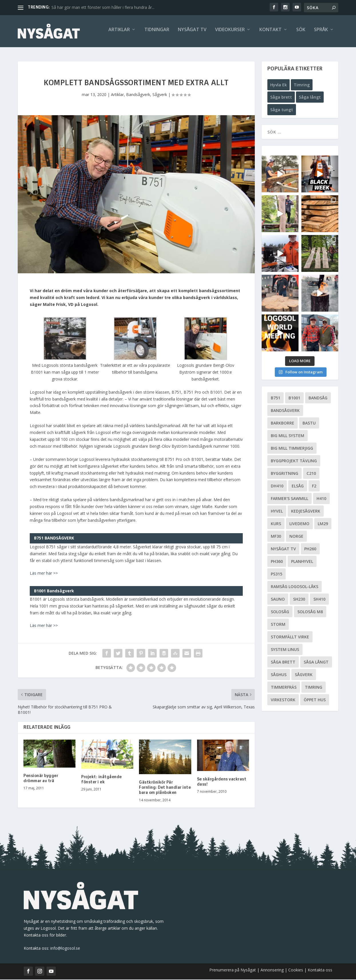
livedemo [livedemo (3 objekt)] (299, 524)
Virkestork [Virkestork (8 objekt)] (283, 701)
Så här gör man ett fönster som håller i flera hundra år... (103, 7)
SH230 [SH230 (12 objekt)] (299, 600)
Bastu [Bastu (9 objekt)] (309, 424)
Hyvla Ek (279, 85)
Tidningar (157, 33)
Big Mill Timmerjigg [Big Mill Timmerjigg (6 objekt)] (292, 449)
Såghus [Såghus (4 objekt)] (279, 675)
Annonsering (272, 970)
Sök (301, 33)
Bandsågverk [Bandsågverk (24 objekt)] (285, 411)
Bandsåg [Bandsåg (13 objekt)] (318, 399)
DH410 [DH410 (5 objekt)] (277, 487)
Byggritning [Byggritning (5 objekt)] (285, 474)
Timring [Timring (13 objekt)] (314, 688)
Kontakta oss (320, 970)
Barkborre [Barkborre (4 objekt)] (283, 424)
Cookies (296, 970)
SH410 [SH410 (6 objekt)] (319, 600)
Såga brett (281, 98)
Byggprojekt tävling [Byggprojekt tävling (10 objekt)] (294, 462)
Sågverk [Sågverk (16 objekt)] (304, 675)
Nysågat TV (192, 33)
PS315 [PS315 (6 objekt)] (277, 575)
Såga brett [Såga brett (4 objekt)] (283, 663)
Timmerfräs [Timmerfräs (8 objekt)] (284, 688)
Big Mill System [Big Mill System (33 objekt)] (288, 436)
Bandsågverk (138, 95)
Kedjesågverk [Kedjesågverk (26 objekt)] (306, 512)
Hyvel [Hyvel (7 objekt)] (277, 512)
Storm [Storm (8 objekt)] (278, 625)
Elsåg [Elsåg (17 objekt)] (298, 487)
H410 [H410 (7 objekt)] (321, 499)
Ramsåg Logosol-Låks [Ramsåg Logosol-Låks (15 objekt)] (295, 587)
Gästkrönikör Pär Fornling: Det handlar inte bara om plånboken (165, 788)
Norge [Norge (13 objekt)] (296, 537)
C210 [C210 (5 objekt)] (311, 474)
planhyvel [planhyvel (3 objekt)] (302, 562)
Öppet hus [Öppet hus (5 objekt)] (315, 701)
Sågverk (160, 95)
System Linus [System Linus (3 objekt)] (285, 650)
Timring (302, 85)
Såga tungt (282, 110)
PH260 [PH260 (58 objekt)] (310, 550)
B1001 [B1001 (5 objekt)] (294, 399)
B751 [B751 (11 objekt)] (276, 399)
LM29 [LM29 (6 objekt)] (323, 524)
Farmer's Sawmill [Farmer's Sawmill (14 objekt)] (290, 499)
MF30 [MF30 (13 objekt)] (276, 537)
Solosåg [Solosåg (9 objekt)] (280, 612)
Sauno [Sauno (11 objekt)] (278, 600)
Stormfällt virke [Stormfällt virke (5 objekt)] (290, 638)
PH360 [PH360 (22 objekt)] (277, 562)
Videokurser (230, 33)
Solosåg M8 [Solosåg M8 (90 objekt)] (310, 612)
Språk (321, 33)
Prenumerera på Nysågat (233, 970)
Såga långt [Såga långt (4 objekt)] (316, 663)
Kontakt (271, 33)
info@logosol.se (65, 949)
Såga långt (310, 98)
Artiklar (119, 33)
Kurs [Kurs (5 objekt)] (276, 524)
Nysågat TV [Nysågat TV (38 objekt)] (283, 550)
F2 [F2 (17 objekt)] (314, 487)
